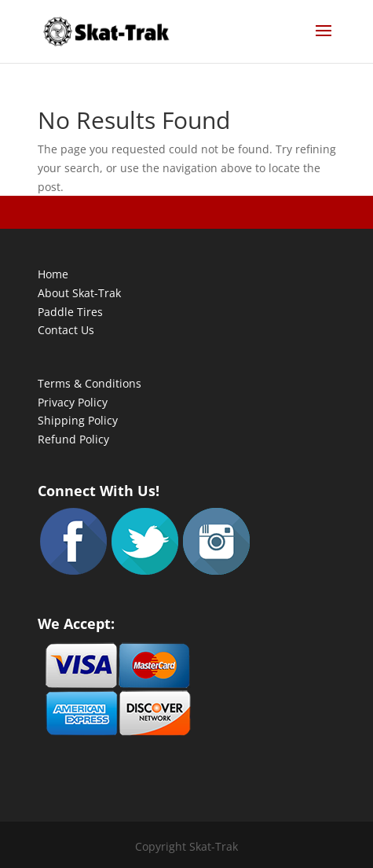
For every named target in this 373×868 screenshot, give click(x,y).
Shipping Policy (78, 420)
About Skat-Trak (79, 293)
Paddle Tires (70, 312)
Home (53, 274)
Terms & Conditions (90, 383)
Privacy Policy (73, 402)
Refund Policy (73, 439)
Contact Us (66, 330)
